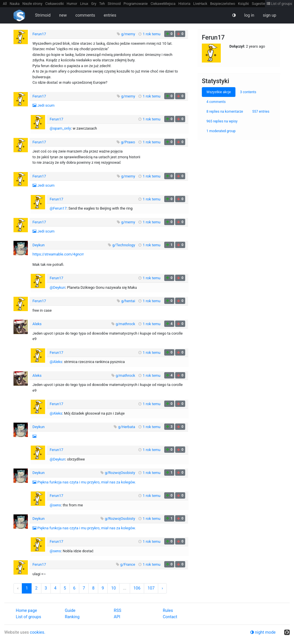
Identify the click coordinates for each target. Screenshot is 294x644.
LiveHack (200, 4)
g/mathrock (125, 324)
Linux (84, 4)
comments (85, 15)
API (117, 617)
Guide (70, 611)
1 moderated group (221, 131)
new (63, 15)
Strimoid (114, 4)
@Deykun (57, 287)
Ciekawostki (55, 4)
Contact (170, 617)
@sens (55, 505)
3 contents (248, 92)
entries (110, 15)
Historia (184, 4)
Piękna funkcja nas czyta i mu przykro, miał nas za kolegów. (87, 482)
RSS (117, 611)
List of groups (280, 4)
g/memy (128, 34)
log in (249, 15)
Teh (102, 4)
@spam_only (60, 128)
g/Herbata (127, 427)
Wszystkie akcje (219, 92)
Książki (243, 4)
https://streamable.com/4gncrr (58, 254)
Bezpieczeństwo (223, 4)
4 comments (216, 102)
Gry (94, 4)
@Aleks (56, 362)
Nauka (15, 4)
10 (113, 588)
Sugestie (258, 4)
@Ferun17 (58, 208)
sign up (269, 15)
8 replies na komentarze (225, 112)
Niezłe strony (32, 4)
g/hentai (128, 301)
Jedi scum (46, 105)
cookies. (38, 632)
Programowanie (136, 4)
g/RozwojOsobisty (120, 473)
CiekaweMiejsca (163, 4)
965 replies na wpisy (222, 121)
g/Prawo (128, 142)
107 (151, 588)
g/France (128, 564)
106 (137, 588)
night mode (263, 632)
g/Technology (124, 245)
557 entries (261, 112)
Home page (26, 611)
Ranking (72, 617)
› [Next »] (162, 588)
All (5, 4)
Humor (72, 4)
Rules (168, 611)
